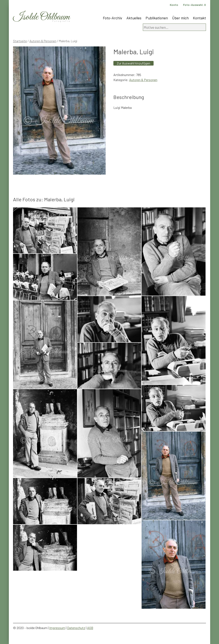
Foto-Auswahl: (194, 5)
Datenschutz (76, 628)
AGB (90, 628)
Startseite (20, 41)
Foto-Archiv (113, 18)
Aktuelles (134, 18)
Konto (174, 5)
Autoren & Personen (43, 41)
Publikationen (157, 18)
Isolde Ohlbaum (41, 17)
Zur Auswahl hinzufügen (133, 63)
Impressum (57, 628)
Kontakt (199, 18)
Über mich (180, 18)
